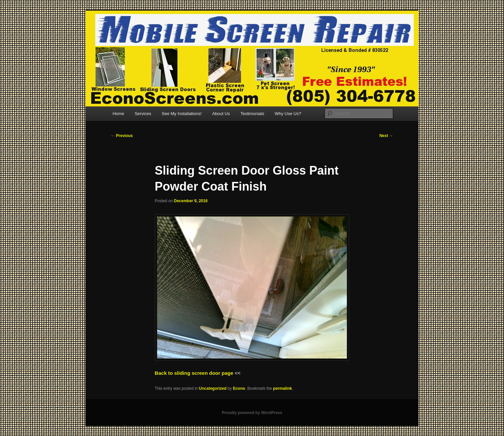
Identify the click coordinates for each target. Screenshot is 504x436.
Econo (239, 388)
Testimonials (252, 114)
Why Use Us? (288, 114)
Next (386, 136)
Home (118, 114)
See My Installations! (182, 114)
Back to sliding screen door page (194, 373)
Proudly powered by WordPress (252, 413)
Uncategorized (213, 388)
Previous (122, 136)
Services (143, 114)
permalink (282, 388)
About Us (221, 114)
